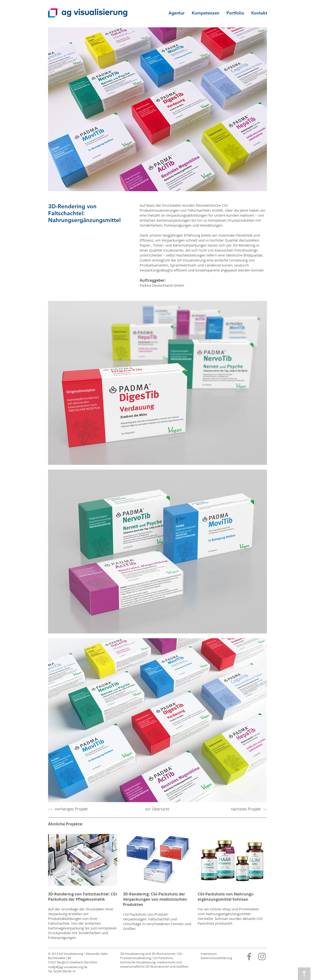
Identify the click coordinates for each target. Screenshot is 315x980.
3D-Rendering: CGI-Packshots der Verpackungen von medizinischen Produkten (155, 899)
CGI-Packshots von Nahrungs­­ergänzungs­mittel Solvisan (226, 897)
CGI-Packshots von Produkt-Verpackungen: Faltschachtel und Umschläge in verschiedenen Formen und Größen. (157, 921)
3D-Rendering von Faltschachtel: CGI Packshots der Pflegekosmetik (83, 897)
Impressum (209, 954)
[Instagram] (262, 956)
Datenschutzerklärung (216, 958)
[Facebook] (249, 956)
